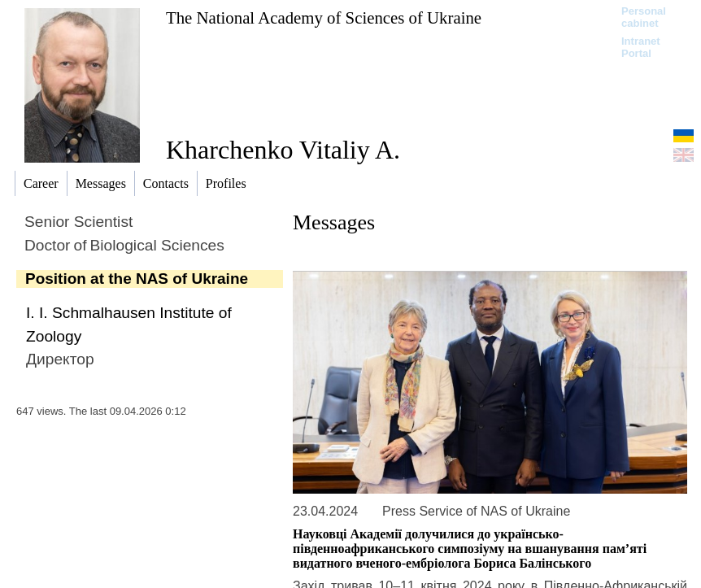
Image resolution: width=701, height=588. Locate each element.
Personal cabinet (644, 17)
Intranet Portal (641, 47)
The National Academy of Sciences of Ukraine (324, 17)
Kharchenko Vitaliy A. (283, 150)
